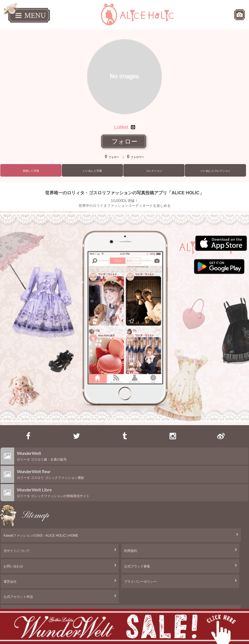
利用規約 (131, 551)
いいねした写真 (93, 171)
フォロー (124, 141)
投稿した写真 (31, 171)
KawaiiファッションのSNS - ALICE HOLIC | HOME (41, 536)
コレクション (154, 171)
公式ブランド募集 (137, 566)
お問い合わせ (13, 566)
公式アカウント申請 (18, 597)
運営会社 (10, 582)
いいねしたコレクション (216, 171)
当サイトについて (17, 551)
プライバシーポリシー (140, 582)
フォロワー (136, 157)
